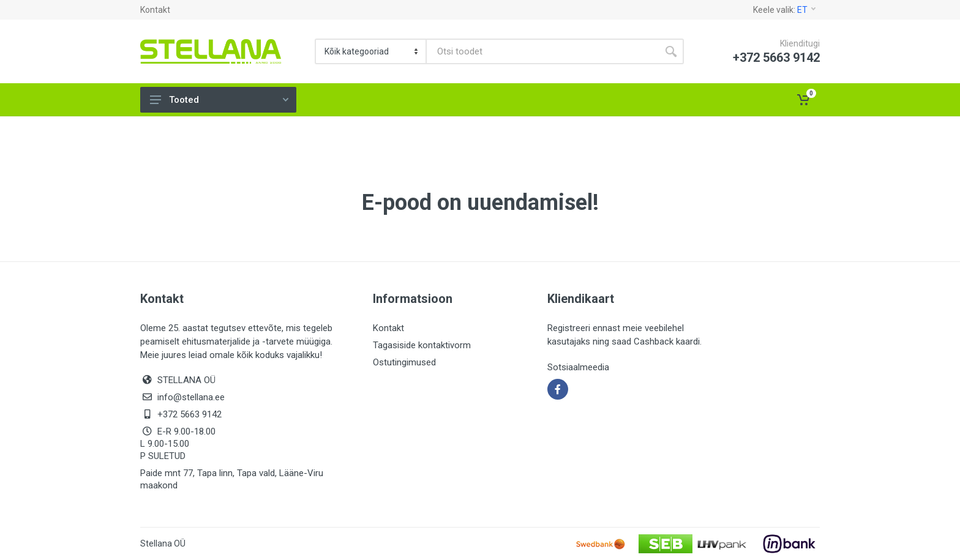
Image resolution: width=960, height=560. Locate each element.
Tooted (219, 100)
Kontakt (155, 10)
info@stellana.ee (191, 397)
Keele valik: (784, 10)
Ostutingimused (404, 362)
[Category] (371, 51)
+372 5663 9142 (189, 414)
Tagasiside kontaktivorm (422, 345)
